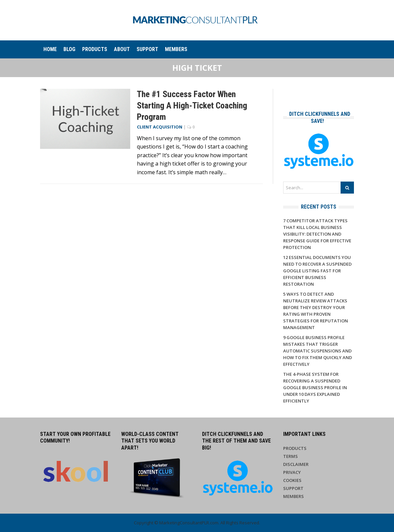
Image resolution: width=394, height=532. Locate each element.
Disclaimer (296, 464)
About (122, 49)
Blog (69, 49)
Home (50, 49)
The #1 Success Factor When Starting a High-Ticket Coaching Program (192, 105)
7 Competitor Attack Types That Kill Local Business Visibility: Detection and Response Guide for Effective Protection (317, 234)
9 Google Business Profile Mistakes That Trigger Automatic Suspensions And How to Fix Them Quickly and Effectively (318, 351)
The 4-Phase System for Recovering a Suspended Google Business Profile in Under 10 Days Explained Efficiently (315, 387)
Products (95, 49)
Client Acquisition (160, 127)
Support (147, 49)
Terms (290, 456)
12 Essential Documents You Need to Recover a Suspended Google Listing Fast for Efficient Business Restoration (317, 271)
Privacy (292, 472)
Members (176, 49)
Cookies (292, 480)
